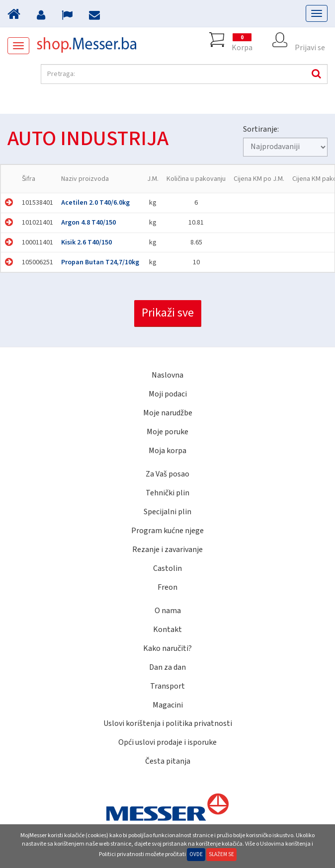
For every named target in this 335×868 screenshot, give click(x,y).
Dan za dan (167, 667)
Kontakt (167, 630)
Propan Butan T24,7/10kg (100, 262)
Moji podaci (168, 394)
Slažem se (221, 854)
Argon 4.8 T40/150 (88, 223)
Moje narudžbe (168, 413)
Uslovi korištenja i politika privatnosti (168, 723)
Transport (167, 686)
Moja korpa (167, 451)
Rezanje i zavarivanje (167, 550)
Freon (167, 587)
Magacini (168, 705)
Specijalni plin (167, 512)
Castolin (167, 568)
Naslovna (167, 375)
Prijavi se (310, 40)
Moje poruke (167, 432)
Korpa (242, 40)
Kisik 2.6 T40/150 (86, 242)
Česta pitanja (168, 761)
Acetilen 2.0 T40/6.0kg (95, 203)
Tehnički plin (167, 493)
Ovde (196, 854)
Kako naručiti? (167, 648)
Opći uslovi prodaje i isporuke (167, 742)
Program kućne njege (167, 531)
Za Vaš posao (167, 474)
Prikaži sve (168, 313)
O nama (168, 611)
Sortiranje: (261, 129)
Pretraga (315, 74)
